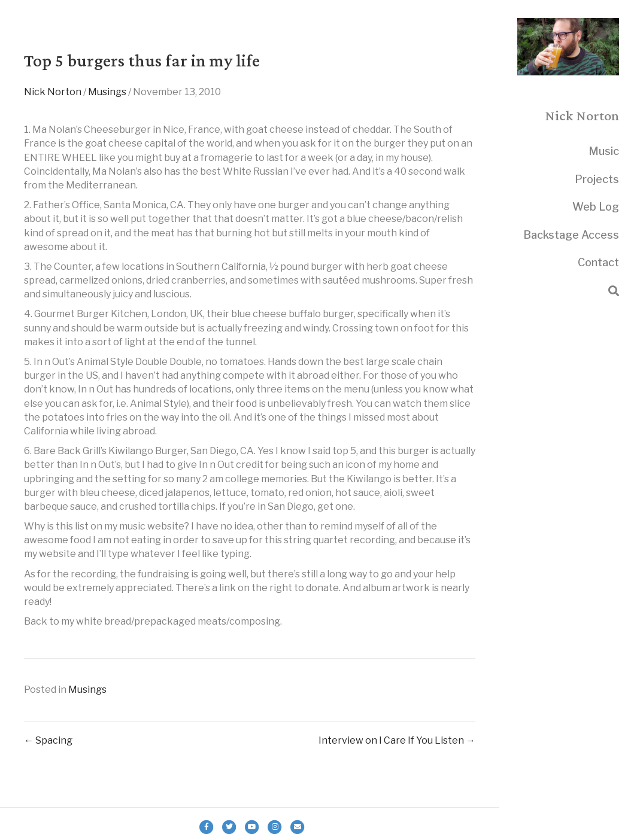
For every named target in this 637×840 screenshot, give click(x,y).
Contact (598, 262)
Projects (597, 179)
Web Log (596, 207)
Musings (107, 92)
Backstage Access (571, 235)
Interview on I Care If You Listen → (397, 740)
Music (604, 151)
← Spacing (48, 740)
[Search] (614, 291)
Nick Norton (53, 92)
